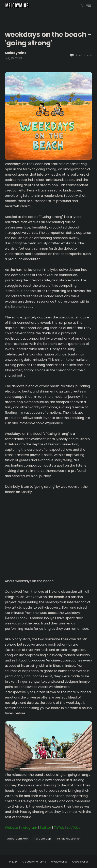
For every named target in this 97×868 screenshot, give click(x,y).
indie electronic (68, 839)
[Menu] (81, 5)
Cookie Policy (80, 862)
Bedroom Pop (17, 839)
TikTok (59, 828)
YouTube (74, 828)
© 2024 (13, 862)
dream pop (42, 839)
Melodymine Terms (34, 862)
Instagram (29, 828)
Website (11, 828)
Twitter (45, 828)
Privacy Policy (59, 862)
